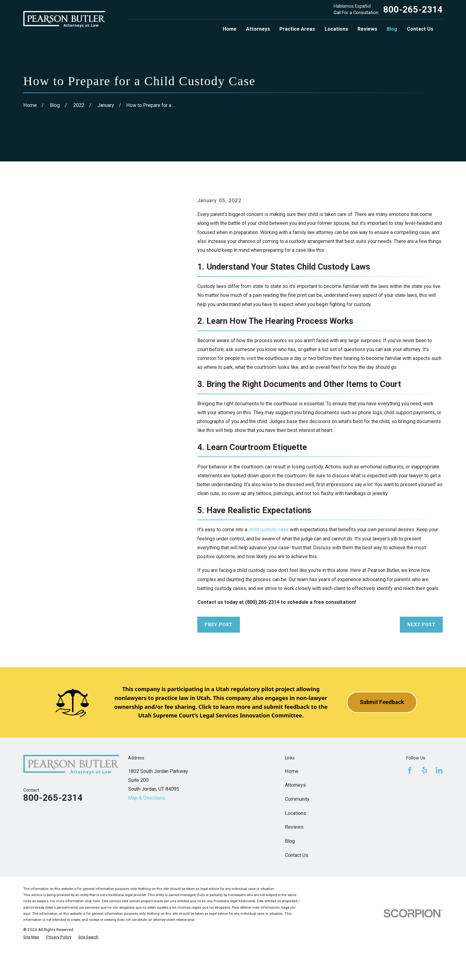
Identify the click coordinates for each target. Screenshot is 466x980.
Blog (290, 841)
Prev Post (218, 624)
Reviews (294, 827)
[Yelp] (424, 770)
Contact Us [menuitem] (420, 29)
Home (292, 771)
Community (297, 799)
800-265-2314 (413, 10)
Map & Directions (147, 798)
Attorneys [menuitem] (258, 29)
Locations (296, 813)
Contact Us (297, 855)
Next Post (421, 624)
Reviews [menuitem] (367, 29)
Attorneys (295, 785)
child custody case (269, 530)
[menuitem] (31, 937)
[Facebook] (410, 770)
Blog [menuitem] (392, 29)
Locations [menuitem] (336, 29)
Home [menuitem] (230, 29)
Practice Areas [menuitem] (297, 29)
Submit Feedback (382, 702)
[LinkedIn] (439, 770)
